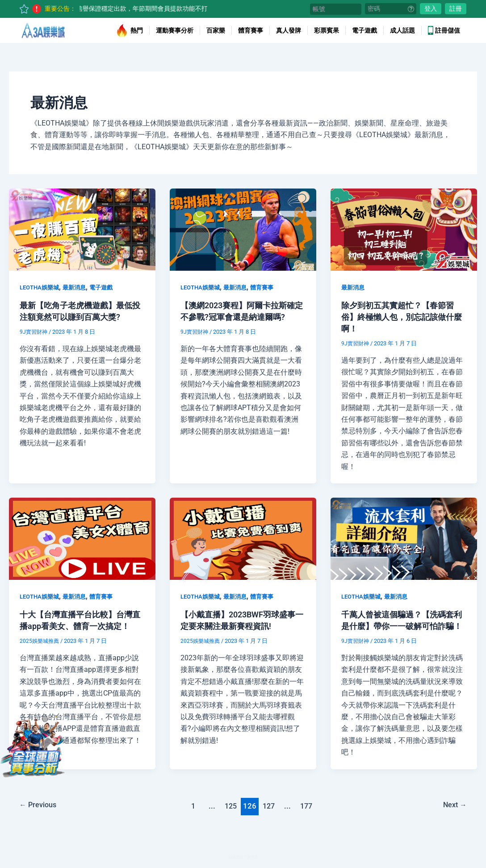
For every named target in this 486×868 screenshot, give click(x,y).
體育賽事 (251, 30)
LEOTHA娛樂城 (41, 287)
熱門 (129, 30)
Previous (40, 818)
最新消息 (79, 287)
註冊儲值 (444, 30)
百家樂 (216, 30)
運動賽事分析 (175, 30)
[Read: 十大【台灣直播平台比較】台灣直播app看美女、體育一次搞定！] (82, 538)
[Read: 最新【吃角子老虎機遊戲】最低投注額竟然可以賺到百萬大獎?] (82, 229)
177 (308, 818)
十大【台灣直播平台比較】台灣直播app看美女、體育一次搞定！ (81, 626)
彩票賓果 (327, 30)
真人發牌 (289, 30)
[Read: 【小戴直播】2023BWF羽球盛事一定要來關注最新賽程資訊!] (243, 538)
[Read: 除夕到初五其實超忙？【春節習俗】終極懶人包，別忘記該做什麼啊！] (404, 229)
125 (230, 818)
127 (269, 818)
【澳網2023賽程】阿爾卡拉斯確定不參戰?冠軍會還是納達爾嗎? (241, 317)
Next (453, 818)
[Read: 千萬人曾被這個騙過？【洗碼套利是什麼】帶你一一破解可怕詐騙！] (404, 538)
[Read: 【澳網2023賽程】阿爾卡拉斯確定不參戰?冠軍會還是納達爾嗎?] (243, 229)
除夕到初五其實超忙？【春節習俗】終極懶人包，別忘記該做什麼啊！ (399, 317)
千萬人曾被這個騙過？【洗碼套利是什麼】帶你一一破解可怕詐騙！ (399, 626)
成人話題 (402, 30)
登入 (431, 8)
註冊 (456, 8)
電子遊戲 (364, 30)
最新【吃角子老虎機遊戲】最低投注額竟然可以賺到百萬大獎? (78, 317)
